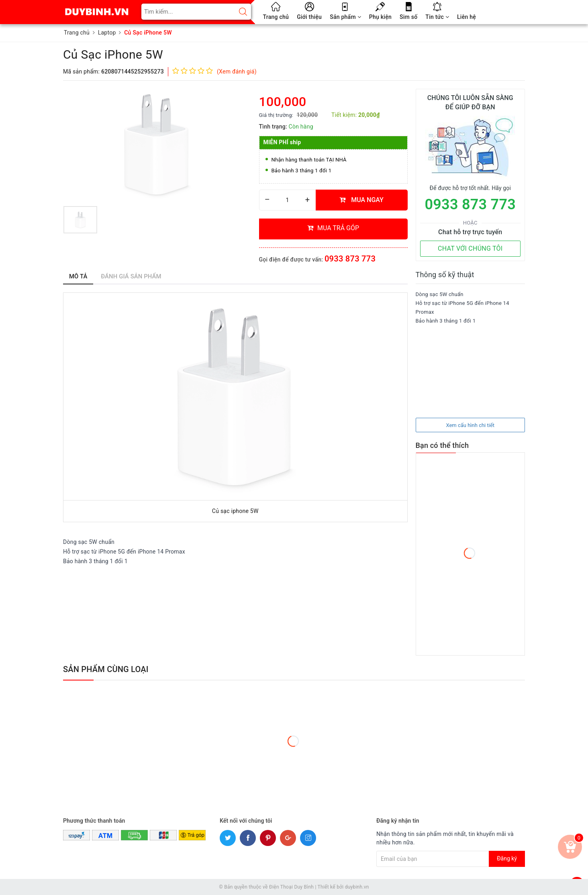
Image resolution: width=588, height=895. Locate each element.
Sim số (408, 17)
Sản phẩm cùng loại (106, 669)
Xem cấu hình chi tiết (470, 425)
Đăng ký (507, 858)
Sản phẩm (345, 17)
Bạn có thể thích (442, 445)
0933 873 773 (350, 259)
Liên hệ (467, 17)
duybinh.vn (357, 887)
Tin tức (437, 17)
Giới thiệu (309, 17)
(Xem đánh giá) (237, 72)
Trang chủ (276, 17)
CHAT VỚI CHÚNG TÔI (470, 248)
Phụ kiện (380, 17)
